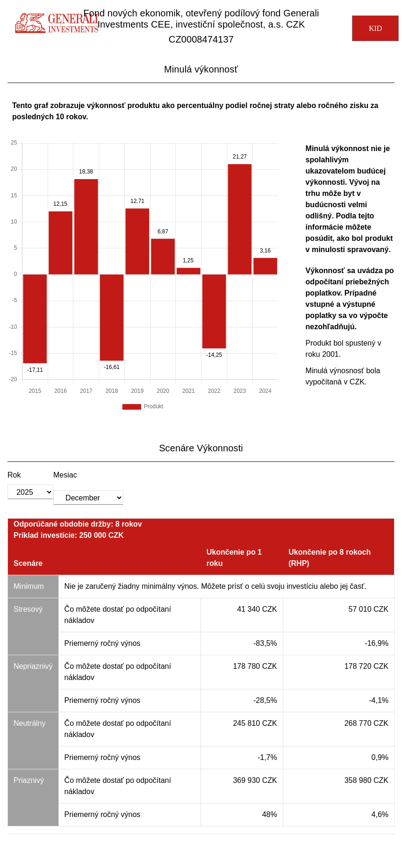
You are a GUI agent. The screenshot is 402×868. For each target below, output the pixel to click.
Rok (14, 475)
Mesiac (65, 475)
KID (375, 28)
